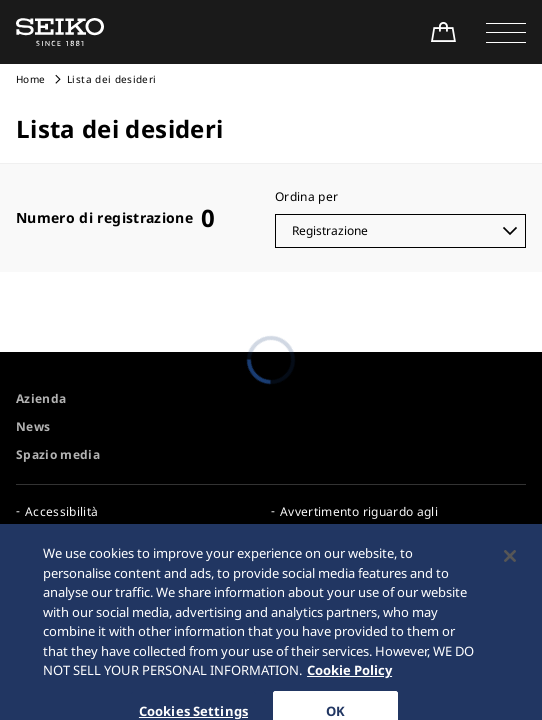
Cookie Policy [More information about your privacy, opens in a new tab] (349, 679)
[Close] (510, 564)
